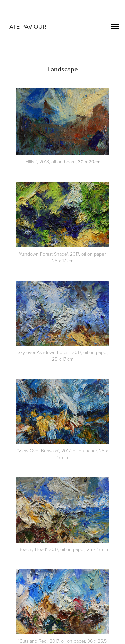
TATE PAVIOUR (26, 26)
